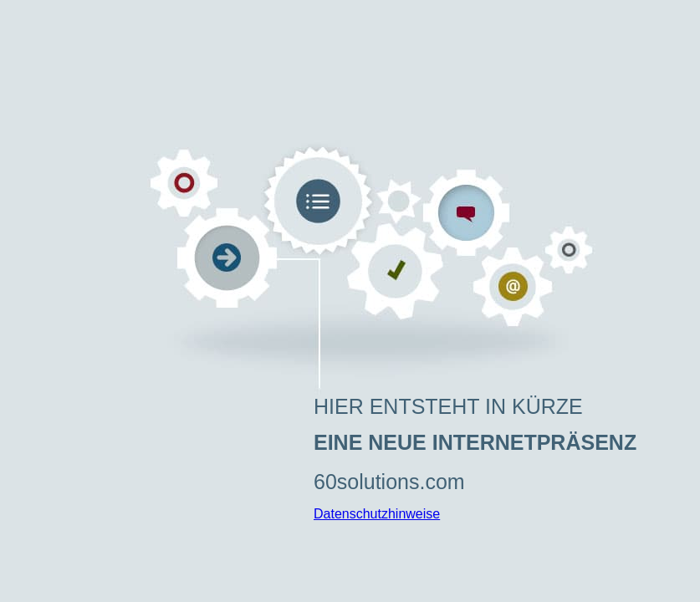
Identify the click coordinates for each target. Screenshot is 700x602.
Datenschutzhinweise (377, 514)
